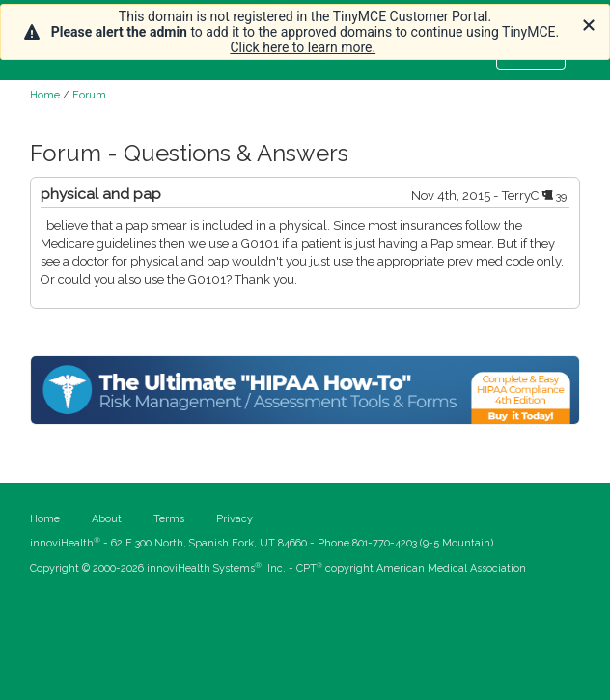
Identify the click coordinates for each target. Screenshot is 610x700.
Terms (169, 519)
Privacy (235, 519)
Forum (89, 95)
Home (45, 95)
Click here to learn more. (303, 47)
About (107, 519)
